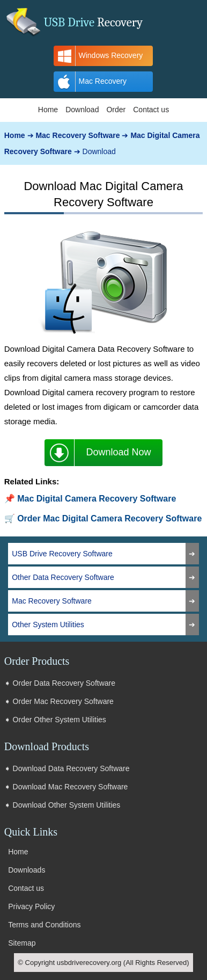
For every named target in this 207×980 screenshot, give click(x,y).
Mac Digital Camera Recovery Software (97, 499)
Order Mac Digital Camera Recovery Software (109, 518)
